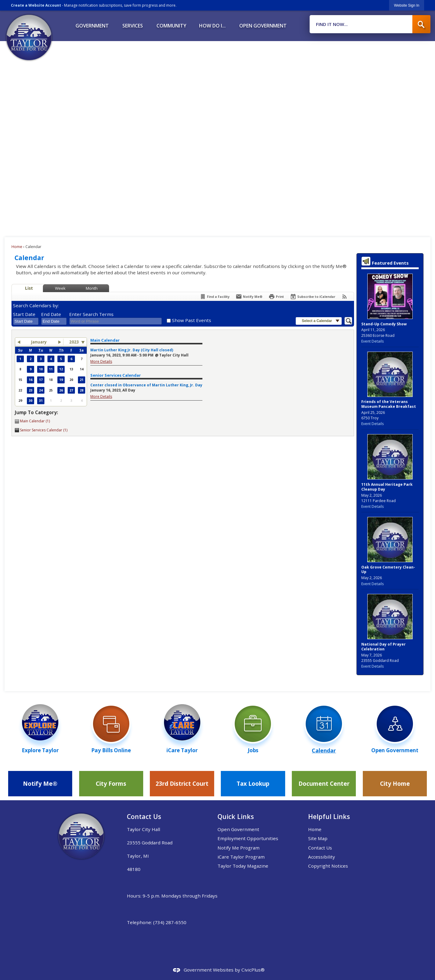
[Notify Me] (249, 297)
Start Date (24, 314)
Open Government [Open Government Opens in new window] (238, 829)
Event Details (372, 341)
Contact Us (320, 848)
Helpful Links (329, 816)
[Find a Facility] (215, 297)
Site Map (318, 838)
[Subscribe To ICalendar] (313, 297)
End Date (51, 314)
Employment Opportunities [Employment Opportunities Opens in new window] (248, 838)
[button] (421, 24)
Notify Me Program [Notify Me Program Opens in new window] (238, 848)
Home (17, 247)
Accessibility (322, 857)
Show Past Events (192, 320)
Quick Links (236, 816)
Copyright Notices (328, 866)
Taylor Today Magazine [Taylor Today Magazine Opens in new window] (243, 866)
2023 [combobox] (74, 342)
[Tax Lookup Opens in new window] (253, 784)
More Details (101, 361)
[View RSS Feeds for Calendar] (345, 297)
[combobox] (26, 321)
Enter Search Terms (91, 314)
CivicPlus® (253, 970)
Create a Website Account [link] (36, 5)
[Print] (276, 297)
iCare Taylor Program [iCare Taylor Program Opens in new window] (241, 857)
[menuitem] (92, 24)
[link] (407, 5)
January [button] (39, 342)
